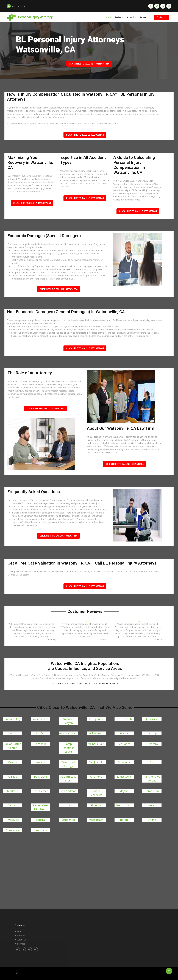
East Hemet (41, 791)
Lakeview (40, 762)
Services (144, 17)
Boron (124, 820)
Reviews (119, 17)
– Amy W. (158, 640)
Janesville (152, 719)
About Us (131, 17)
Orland (152, 820)
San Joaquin (96, 762)
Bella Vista (40, 777)
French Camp (124, 805)
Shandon (96, 805)
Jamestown (124, 777)
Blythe (124, 733)
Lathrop (152, 733)
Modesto (13, 791)
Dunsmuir (124, 762)
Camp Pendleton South (68, 748)
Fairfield (13, 777)
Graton (13, 762)
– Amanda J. (51, 640)
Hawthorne (40, 830)
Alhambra (96, 777)
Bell (152, 762)
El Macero (152, 744)
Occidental (68, 820)
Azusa (68, 805)
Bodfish (40, 733)
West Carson (41, 719)
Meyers (124, 791)
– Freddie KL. (103, 640)
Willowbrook (96, 733)
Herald (152, 805)
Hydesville (13, 820)
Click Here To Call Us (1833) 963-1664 (89, 64)
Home (108, 17)
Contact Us (162, 17)
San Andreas (68, 791)
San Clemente (124, 719)
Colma (13, 733)
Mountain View (68, 733)
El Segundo (96, 719)
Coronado (41, 744)
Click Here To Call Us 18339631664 (85, 135)
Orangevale (13, 830)
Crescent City (13, 719)
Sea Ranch (124, 744)
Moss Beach (96, 820)
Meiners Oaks (96, 744)
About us (22, 940)
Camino (13, 805)
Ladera (41, 820)
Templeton (152, 791)
